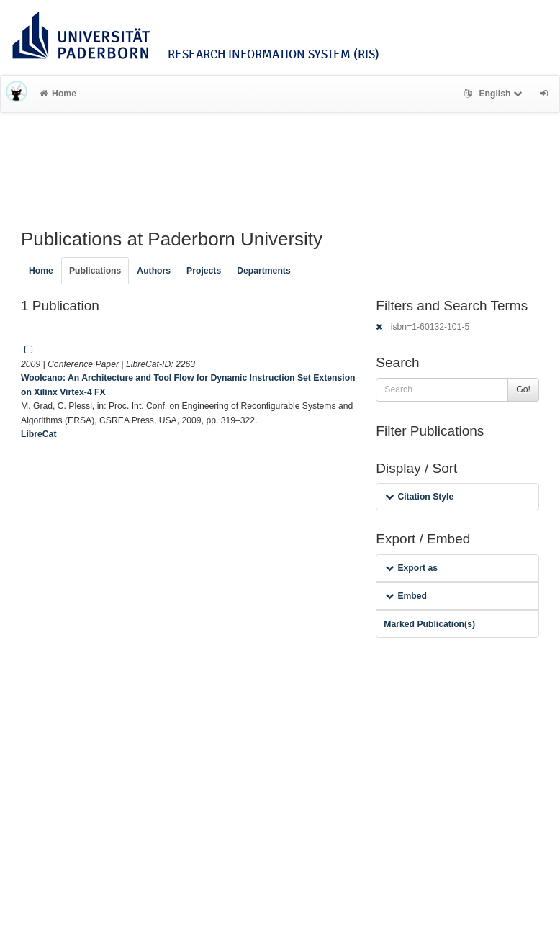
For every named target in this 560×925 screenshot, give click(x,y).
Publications (95, 271)
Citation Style (419, 497)
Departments (264, 271)
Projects (204, 271)
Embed (406, 596)
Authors (154, 271)
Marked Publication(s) (429, 624)
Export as (411, 568)
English (495, 94)
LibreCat (39, 434)
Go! (523, 389)
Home (58, 94)
